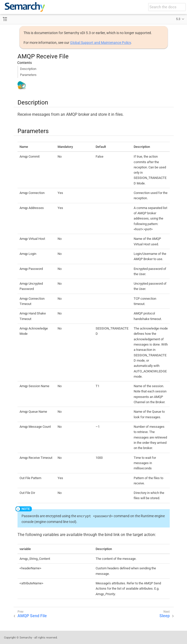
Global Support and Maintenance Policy (101, 43)
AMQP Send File (32, 616)
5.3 (178, 19)
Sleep (165, 616)
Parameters (28, 75)
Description (28, 69)
